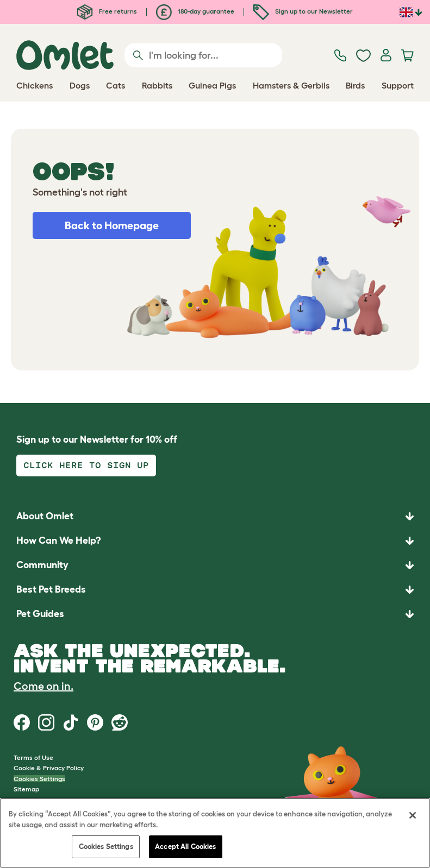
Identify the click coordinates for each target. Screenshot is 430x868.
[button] (215, 614)
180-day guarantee (195, 11)
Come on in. (43, 686)
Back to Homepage (112, 225)
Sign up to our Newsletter (303, 11)
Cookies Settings (39, 779)
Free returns (107, 11)
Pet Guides (40, 614)
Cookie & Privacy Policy (49, 768)
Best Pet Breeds (51, 589)
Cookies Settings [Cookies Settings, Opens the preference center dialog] (106, 847)
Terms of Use (33, 757)
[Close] (413, 815)
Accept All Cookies (185, 847)
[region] (215, 833)
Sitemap (26, 789)
